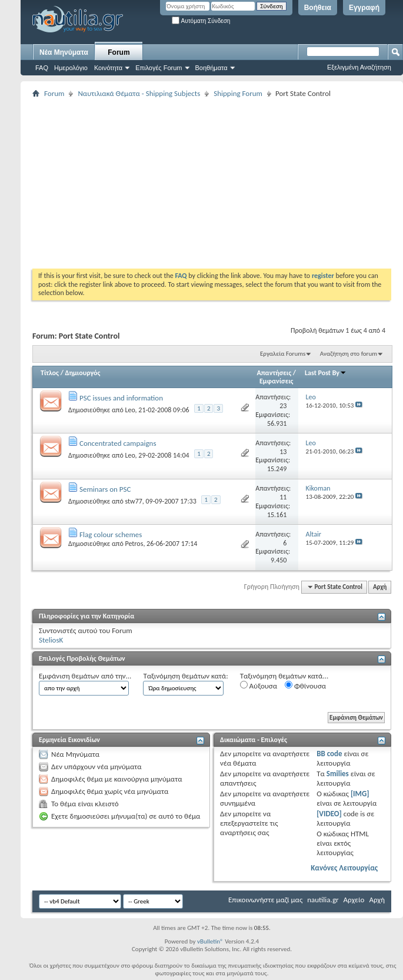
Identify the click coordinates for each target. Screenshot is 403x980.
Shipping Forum (238, 93)
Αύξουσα (259, 686)
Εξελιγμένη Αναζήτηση (359, 67)
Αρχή (380, 587)
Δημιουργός (83, 373)
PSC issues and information (121, 398)
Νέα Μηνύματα (64, 52)
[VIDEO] (329, 814)
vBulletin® (210, 941)
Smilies (338, 774)
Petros (134, 544)
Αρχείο (354, 900)
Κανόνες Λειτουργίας (344, 868)
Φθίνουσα (305, 686)
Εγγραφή (364, 8)
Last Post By (326, 373)
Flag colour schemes (111, 534)
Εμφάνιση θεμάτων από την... (85, 676)
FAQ (42, 68)
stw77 (133, 501)
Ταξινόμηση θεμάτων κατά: (185, 676)
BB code (329, 754)
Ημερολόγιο (71, 68)
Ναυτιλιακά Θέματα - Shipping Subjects (139, 93)
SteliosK (51, 640)
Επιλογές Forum (159, 68)
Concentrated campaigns (118, 443)
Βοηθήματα (212, 68)
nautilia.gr (323, 900)
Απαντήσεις (274, 373)
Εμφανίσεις (277, 381)
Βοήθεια (318, 8)
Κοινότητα (108, 68)
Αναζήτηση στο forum (349, 354)
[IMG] (360, 794)
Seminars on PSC (105, 489)
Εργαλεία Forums (283, 354)
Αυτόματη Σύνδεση (201, 21)
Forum (119, 52)
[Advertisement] (201, 183)
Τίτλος (50, 373)
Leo (130, 410)
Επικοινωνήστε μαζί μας (265, 900)
